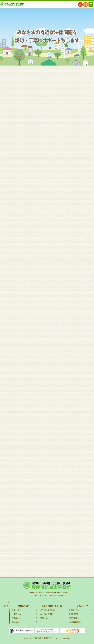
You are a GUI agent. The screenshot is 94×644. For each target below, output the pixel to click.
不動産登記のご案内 (48, 365)
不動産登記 (17, 614)
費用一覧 (44, 618)
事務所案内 (73, 614)
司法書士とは (74, 610)
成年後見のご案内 (48, 504)
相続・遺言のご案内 (48, 295)
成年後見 (16, 622)
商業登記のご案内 (48, 435)
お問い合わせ (74, 618)
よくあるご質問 (47, 614)
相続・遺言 (17, 610)
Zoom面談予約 (75, 622)
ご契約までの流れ (48, 610)
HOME (5, 606)
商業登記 (16, 618)
